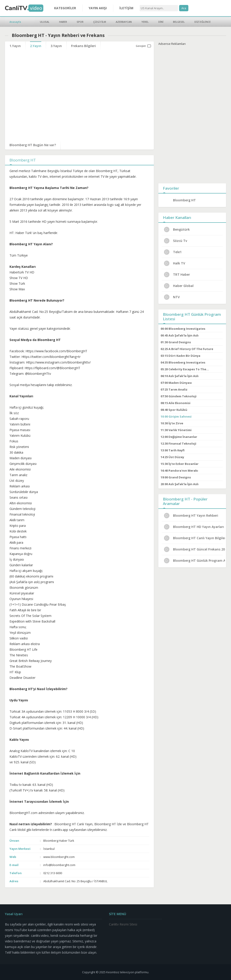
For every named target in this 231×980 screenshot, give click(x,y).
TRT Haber (177, 275)
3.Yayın (56, 46)
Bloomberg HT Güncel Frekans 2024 (194, 549)
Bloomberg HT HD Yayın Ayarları (194, 527)
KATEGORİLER (65, 8)
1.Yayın (15, 46)
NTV (172, 297)
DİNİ (161, 22)
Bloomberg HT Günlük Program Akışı (194, 561)
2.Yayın (36, 46)
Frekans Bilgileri (83, 46)
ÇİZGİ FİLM (100, 22)
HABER (63, 22)
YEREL (145, 22)
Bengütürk (177, 230)
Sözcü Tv (176, 241)
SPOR (80, 22)
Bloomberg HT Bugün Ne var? (33, 145)
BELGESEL (179, 22)
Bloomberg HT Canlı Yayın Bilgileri (194, 538)
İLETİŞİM (126, 8)
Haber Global (179, 286)
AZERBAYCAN (124, 22)
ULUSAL (45, 22)
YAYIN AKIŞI (98, 8)
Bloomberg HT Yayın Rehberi (191, 516)
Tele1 (173, 252)
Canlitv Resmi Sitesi (123, 924)
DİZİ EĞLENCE (203, 22)
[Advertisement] (192, 114)
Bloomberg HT (184, 200)
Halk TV (175, 263)
